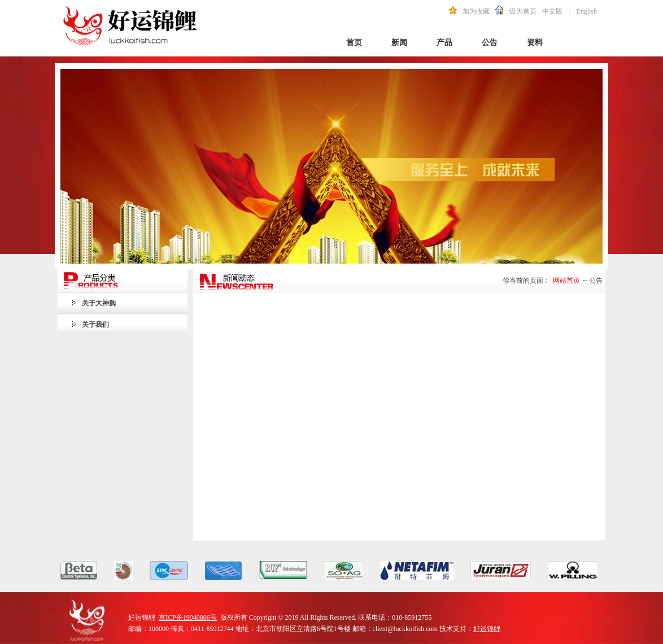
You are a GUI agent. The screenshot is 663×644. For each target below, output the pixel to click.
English (586, 11)
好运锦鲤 (487, 629)
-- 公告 (593, 281)
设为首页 (523, 11)
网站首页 (566, 281)
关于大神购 (99, 303)
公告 (490, 43)
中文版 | (556, 11)
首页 (354, 43)
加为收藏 (476, 11)
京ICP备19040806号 (188, 617)
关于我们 (95, 325)
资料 (535, 43)
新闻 (399, 43)
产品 (444, 43)
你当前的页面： (526, 281)
